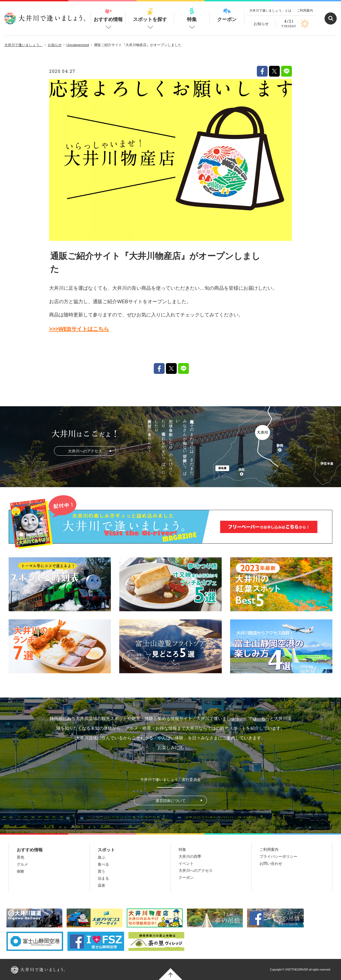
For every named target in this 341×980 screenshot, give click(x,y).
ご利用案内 (305, 11)
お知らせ (261, 24)
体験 (21, 871)
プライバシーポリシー (278, 856)
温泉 (101, 885)
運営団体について (170, 801)
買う (101, 871)
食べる (103, 864)
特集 (192, 15)
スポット (106, 850)
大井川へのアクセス (85, 451)
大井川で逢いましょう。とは (270, 11)
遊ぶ (101, 857)
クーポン (227, 15)
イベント (186, 863)
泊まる (103, 878)
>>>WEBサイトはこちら (79, 329)
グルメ (22, 864)
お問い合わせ (271, 863)
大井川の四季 (190, 856)
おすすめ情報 (108, 15)
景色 (21, 857)
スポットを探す (150, 15)
